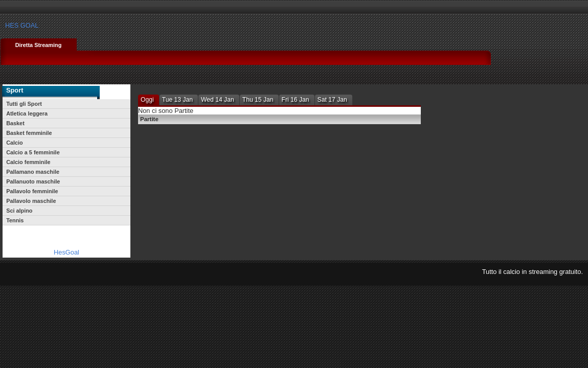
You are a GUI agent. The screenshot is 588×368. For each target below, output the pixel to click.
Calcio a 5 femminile (33, 152)
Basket (15, 123)
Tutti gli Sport (24, 104)
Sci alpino (19, 211)
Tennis (15, 220)
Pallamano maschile (33, 172)
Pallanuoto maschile (33, 181)
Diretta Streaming (39, 45)
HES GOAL (22, 25)
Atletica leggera (27, 113)
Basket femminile (29, 133)
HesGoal (66, 252)
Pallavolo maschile (31, 201)
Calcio (15, 143)
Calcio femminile (28, 162)
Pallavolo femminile (32, 191)
